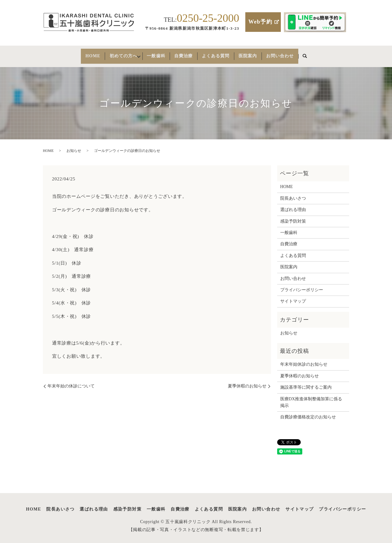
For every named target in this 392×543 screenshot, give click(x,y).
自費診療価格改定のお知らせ (308, 413)
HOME (79, 54)
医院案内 (258, 54)
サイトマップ (293, 298)
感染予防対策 (293, 217)
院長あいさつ (293, 194)
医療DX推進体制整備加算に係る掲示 (311, 398)
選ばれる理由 (293, 206)
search (321, 55)
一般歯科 (155, 54)
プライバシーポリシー (302, 286)
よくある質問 (222, 54)
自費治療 (187, 54)
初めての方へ (115, 54)
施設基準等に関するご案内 (306, 384)
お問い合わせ (294, 54)
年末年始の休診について (71, 382)
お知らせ (74, 147)
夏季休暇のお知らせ (247, 382)
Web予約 (260, 22)
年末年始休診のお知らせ (304, 361)
